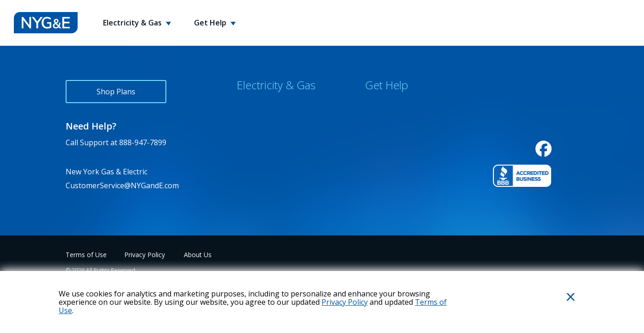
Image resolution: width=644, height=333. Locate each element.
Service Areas (260, 126)
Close (560, 312)
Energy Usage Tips (398, 146)
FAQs (374, 126)
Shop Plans (116, 92)
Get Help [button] (211, 23)
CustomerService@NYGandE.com (122, 185)
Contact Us (384, 105)
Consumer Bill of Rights (277, 166)
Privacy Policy (145, 255)
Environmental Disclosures (283, 146)
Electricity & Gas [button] (133, 23)
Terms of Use (86, 255)
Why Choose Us (264, 105)
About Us (198, 255)
